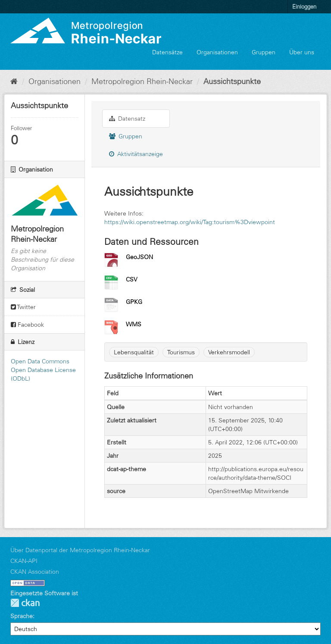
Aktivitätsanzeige (136, 154)
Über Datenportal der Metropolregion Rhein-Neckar (80, 550)
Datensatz (127, 119)
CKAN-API (24, 561)
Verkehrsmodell (229, 352)
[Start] (14, 81)
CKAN (25, 603)
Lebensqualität (134, 352)
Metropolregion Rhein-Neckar (142, 81)
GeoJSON (139, 257)
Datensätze (167, 52)
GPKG (134, 302)
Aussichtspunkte (232, 81)
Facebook (27, 325)
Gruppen (264, 52)
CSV (132, 279)
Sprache (22, 616)
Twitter (23, 307)
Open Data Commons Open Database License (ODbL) (43, 370)
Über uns (302, 52)
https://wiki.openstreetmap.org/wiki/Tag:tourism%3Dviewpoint (190, 222)
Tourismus (181, 352)
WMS (134, 324)
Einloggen (304, 6)
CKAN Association (35, 572)
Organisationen (217, 52)
